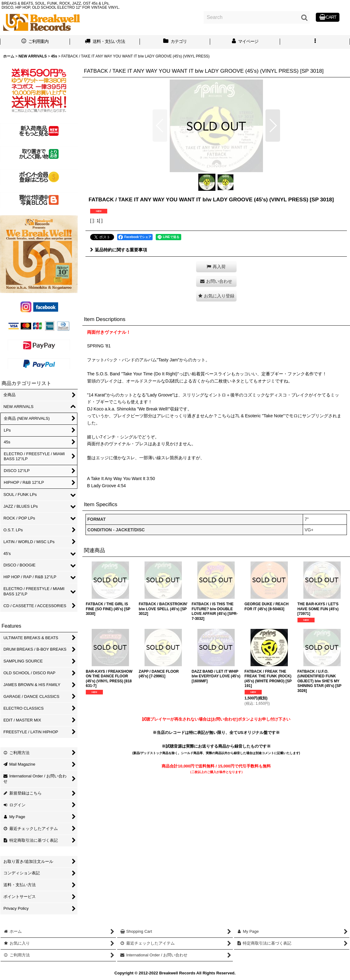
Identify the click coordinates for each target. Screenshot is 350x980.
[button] (315, 42)
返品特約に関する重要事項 (119, 250)
